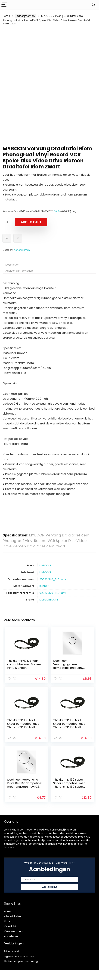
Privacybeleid (12, 949)
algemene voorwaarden (19, 953)
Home (6, 16)
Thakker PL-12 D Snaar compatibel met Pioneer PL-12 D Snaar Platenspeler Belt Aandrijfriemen (25, 668)
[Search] (94, 5)
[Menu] (4, 5)
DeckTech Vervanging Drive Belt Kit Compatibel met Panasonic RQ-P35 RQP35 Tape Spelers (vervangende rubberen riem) (25, 787)
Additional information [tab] (19, 271)
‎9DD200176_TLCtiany (53, 579)
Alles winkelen (12, 914)
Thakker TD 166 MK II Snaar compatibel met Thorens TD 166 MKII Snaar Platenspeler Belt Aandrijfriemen (24, 726)
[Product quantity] (7, 222)
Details (57, 211)
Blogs (7, 919)
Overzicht (10, 924)
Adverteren (11, 933)
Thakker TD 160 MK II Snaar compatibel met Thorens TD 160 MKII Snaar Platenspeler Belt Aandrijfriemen (70, 726)
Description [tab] (12, 265)
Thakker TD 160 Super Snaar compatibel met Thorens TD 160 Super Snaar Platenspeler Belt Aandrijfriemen (70, 785)
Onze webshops (14, 929)
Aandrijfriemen (26, 16)
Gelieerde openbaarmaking (21, 958)
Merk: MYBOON (49, 600)
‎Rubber (44, 586)
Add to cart (31, 222)
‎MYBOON (45, 565)
